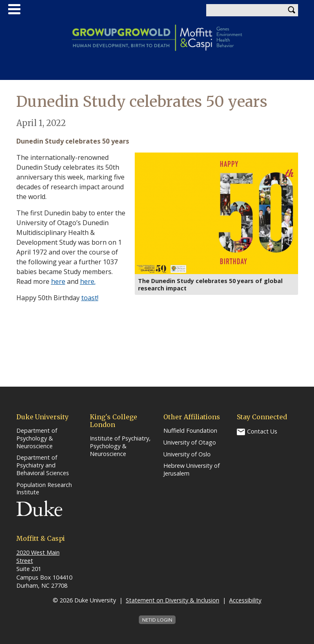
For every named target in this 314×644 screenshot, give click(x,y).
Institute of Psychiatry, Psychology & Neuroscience (120, 446)
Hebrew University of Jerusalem (192, 470)
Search (292, 10)
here (58, 281)
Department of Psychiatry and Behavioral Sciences (43, 465)
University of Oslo (187, 454)
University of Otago (190, 443)
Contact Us (262, 431)
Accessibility (245, 600)
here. (88, 281)
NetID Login (157, 620)
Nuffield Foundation (190, 431)
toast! (90, 298)
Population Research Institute (44, 489)
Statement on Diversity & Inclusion (173, 600)
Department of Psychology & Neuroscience (37, 438)
